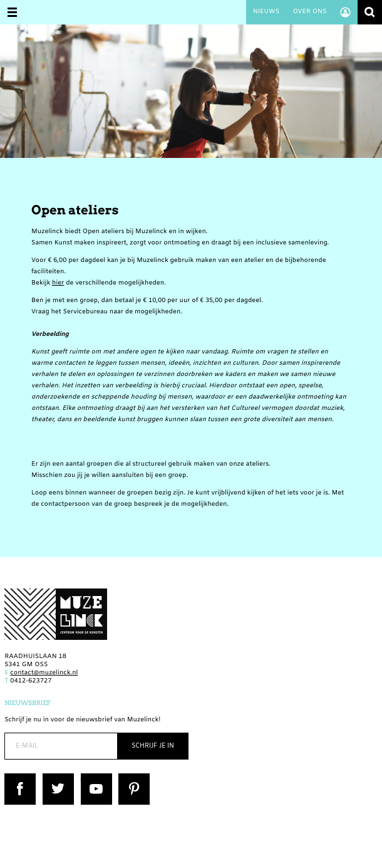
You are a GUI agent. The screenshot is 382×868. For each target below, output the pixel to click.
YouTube (94, 777)
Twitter (54, 777)
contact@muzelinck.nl (44, 673)
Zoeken (370, 12)
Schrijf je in (153, 746)
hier (58, 284)
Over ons (309, 12)
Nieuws (266, 12)
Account (345, 12)
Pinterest (132, 777)
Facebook (19, 777)
